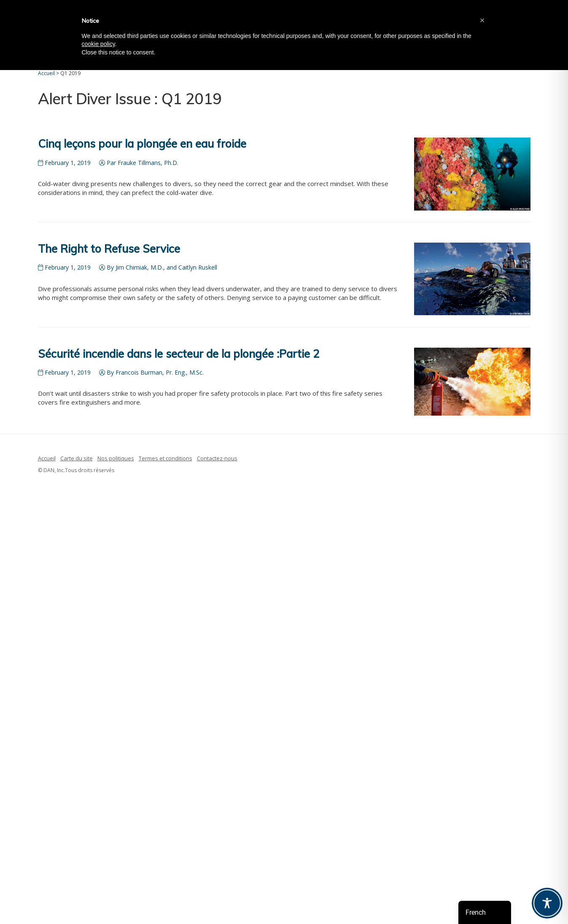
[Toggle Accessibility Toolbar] (547, 903)
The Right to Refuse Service (109, 249)
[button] (482, 20)
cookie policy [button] (98, 44)
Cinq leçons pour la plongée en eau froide (142, 144)
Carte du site (77, 458)
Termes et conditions (166, 458)
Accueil (47, 458)
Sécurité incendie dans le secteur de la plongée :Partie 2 (179, 354)
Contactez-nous (217, 458)
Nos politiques (116, 458)
